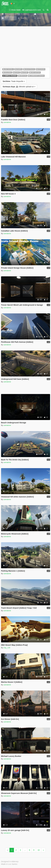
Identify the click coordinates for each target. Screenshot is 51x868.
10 (39, 850)
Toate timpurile (14, 81)
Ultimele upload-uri (19, 87)
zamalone (7, 122)
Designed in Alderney (10, 861)
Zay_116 (7, 648)
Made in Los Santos (9, 864)
